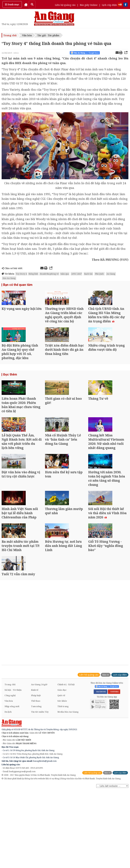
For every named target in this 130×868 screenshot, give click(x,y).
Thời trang (63, 785)
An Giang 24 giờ (39, 763)
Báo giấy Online (89, 5)
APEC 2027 (76, 274)
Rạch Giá (88, 274)
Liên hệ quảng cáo (65, 5)
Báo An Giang (9, 278)
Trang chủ (10, 35)
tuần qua (65, 274)
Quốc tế (61, 774)
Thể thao (36, 779)
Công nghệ (10, 774)
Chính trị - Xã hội (66, 763)
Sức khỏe (62, 779)
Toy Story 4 (21, 274)
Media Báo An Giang (68, 790)
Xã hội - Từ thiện (13, 768)
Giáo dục (62, 768)
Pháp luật (36, 774)
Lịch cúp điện (109, 5)
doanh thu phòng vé (49, 274)
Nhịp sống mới (12, 785)
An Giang (111, 274)
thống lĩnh (33, 274)
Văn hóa (27, 35)
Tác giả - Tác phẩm (48, 35)
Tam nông (36, 785)
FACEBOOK (101, 770)
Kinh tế (35, 768)
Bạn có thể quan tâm (17, 285)
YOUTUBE (114, 770)
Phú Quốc (99, 274)
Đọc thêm (10, 395)
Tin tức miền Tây (40, 790)
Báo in (106, 753)
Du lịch (8, 790)
